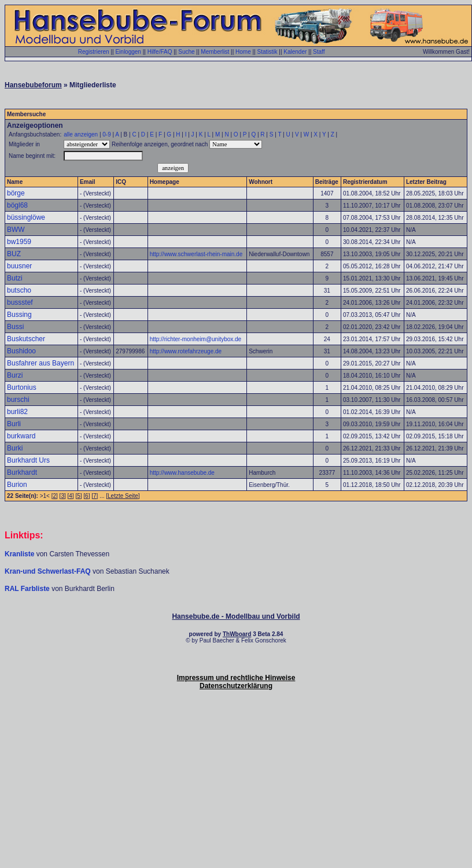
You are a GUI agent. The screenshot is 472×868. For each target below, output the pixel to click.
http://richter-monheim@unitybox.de (196, 339)
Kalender (295, 52)
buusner (19, 266)
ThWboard (237, 634)
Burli (14, 424)
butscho (19, 290)
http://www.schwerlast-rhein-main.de (196, 254)
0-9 (106, 134)
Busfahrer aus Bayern (40, 363)
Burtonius (22, 387)
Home (243, 52)
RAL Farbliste (28, 589)
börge (16, 193)
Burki (15, 448)
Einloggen (128, 52)
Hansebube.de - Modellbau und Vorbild (236, 616)
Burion (17, 485)
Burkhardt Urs (28, 460)
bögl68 (17, 205)
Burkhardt (22, 472)
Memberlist (215, 52)
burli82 (17, 412)
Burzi (15, 375)
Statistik (267, 52)
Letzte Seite (123, 496)
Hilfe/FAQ (160, 52)
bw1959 (19, 242)
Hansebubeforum (33, 85)
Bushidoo (21, 351)
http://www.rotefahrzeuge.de (186, 351)
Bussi (15, 327)
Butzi (15, 278)
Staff (319, 52)
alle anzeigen (81, 134)
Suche (186, 52)
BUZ (14, 254)
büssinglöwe (26, 217)
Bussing (19, 315)
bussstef (20, 302)
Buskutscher (26, 339)
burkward (21, 436)
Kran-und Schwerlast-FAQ (49, 571)
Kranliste (19, 554)
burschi (18, 400)
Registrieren (94, 52)
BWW (16, 230)
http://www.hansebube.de (182, 473)
